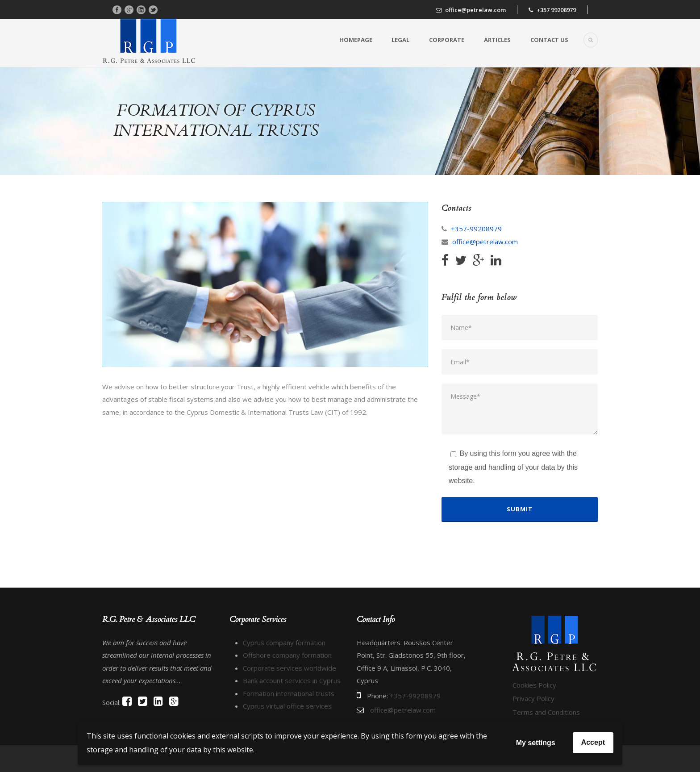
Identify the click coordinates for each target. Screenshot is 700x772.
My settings (536, 743)
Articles (497, 40)
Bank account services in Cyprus (292, 680)
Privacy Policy (533, 698)
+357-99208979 (476, 229)
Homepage (356, 40)
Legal (400, 40)
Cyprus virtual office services (287, 706)
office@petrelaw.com (475, 10)
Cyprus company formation (284, 643)
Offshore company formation (287, 655)
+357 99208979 (556, 10)
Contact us (549, 40)
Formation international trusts (289, 693)
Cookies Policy (534, 685)
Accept (593, 742)
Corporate (447, 40)
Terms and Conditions (546, 712)
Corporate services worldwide (290, 668)
